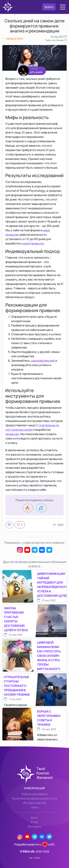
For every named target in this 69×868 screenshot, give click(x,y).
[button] (63, 7)
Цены (35, 807)
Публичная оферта (34, 794)
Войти (49, 7)
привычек (12, 434)
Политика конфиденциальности (35, 798)
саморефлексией (43, 361)
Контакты (34, 826)
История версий (35, 803)
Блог (34, 818)
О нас (34, 822)
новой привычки (33, 243)
